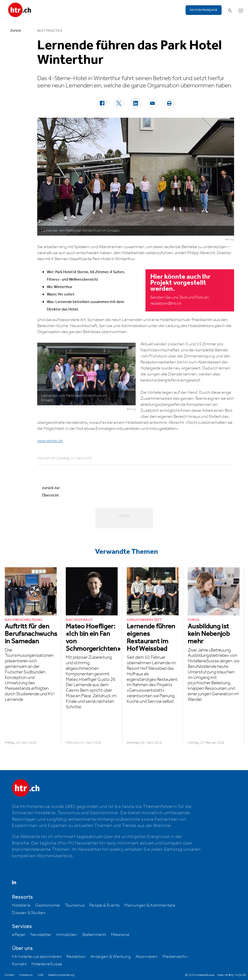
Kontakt (19, 964)
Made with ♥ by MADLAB (231, 975)
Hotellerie (21, 905)
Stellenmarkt (94, 935)
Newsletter (41, 935)
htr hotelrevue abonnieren (37, 957)
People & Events (104, 905)
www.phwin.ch (50, 441)
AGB (40, 975)
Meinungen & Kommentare (150, 905)
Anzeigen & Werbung (111, 957)
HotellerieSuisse (47, 964)
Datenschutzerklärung (61, 975)
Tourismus (75, 905)
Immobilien (67, 935)
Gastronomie (48, 905)
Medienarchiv (175, 957)
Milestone (120, 935)
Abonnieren (147, 957)
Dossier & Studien (29, 913)
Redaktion (76, 957)
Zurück (16, 31)
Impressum (26, 975)
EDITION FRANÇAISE (204, 10)
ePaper (19, 935)
